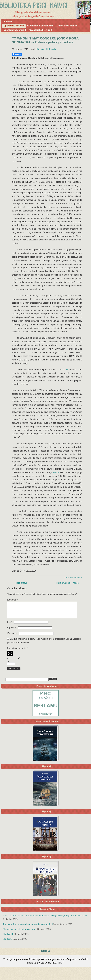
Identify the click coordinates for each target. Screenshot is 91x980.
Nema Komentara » (73, 578)
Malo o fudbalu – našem (69, 583)
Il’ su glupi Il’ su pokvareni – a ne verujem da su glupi (28, 927)
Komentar (13, 600)
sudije (66, 370)
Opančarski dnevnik (14, 26)
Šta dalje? (7, 942)
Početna (8, 21)
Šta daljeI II (8, 937)
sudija (56, 472)
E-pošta (12, 631)
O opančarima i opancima (40, 26)
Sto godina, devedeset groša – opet (20, 932)
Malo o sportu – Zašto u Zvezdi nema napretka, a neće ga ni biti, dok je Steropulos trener (45, 919)
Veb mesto (12, 636)
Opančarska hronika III (41, 30)
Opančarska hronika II (15, 30)
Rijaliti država (20, 583)
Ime (10, 625)
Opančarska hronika (67, 26)
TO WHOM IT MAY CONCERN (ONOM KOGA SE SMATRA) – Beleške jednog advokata (45, 40)
